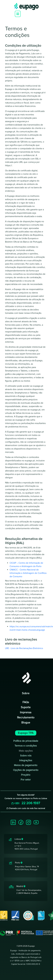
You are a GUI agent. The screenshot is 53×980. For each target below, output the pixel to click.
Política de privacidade (26, 741)
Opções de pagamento (26, 770)
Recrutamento (26, 718)
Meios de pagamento (26, 765)
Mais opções (26, 751)
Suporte (26, 707)
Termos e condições (26, 746)
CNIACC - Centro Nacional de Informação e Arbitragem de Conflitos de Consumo (28, 573)
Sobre (26, 693)
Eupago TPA (26, 733)
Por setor (26, 780)
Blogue (26, 723)
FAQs (26, 702)
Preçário (26, 775)
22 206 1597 (26, 803)
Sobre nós (26, 756)
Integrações (26, 760)
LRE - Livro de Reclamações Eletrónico (24, 648)
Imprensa (26, 712)
